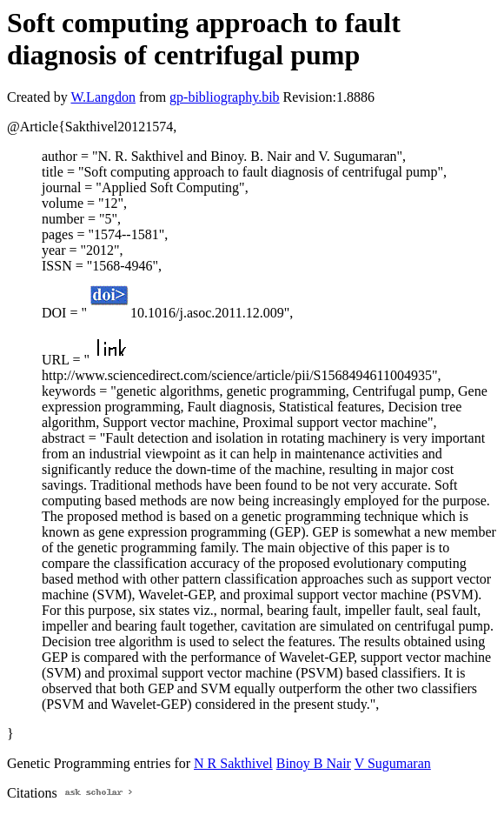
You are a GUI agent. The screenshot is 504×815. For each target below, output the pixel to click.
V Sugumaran (393, 763)
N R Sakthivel (233, 763)
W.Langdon (103, 97)
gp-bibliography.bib (225, 97)
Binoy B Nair (314, 763)
